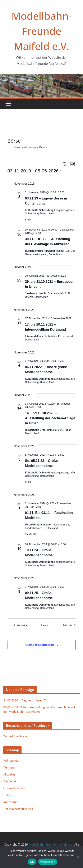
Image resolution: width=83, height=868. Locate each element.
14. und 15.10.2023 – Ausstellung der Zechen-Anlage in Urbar (50, 418)
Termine (9, 767)
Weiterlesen (48, 862)
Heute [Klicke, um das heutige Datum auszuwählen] (45, 625)
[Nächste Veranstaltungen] (69, 625)
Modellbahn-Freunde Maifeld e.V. (42, 31)
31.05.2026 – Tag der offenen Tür (26, 700)
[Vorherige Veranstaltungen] (21, 625)
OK (32, 862)
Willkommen (12, 760)
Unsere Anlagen (14, 788)
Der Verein (10, 781)
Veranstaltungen (25, 147)
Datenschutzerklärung (18, 809)
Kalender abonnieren (39, 645)
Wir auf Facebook (15, 736)
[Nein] (78, 857)
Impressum (11, 802)
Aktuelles (9, 774)
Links (7, 795)
